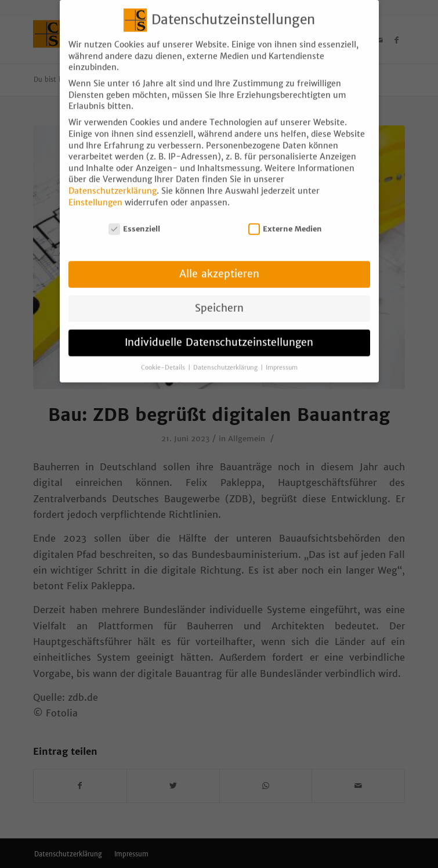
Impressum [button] (282, 360)
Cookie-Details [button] (164, 360)
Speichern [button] (219, 301)
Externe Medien (285, 221)
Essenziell (135, 221)
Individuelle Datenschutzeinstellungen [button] (219, 335)
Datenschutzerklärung (113, 183)
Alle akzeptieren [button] (219, 266)
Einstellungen (95, 195)
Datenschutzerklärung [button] (226, 360)
